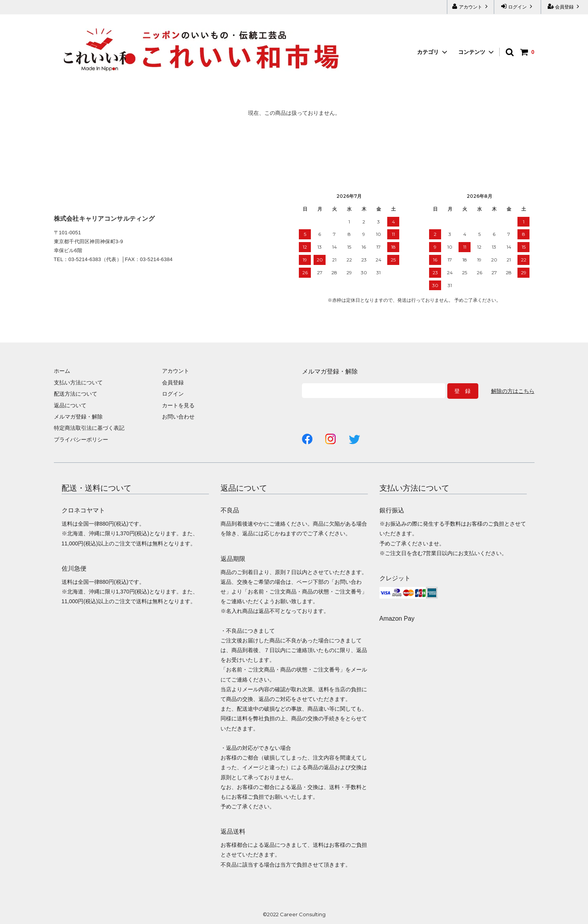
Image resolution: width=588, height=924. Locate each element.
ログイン (518, 6)
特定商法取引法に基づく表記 (89, 428)
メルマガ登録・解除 (78, 417)
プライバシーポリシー (81, 440)
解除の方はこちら (513, 391)
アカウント (471, 6)
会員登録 (565, 6)
